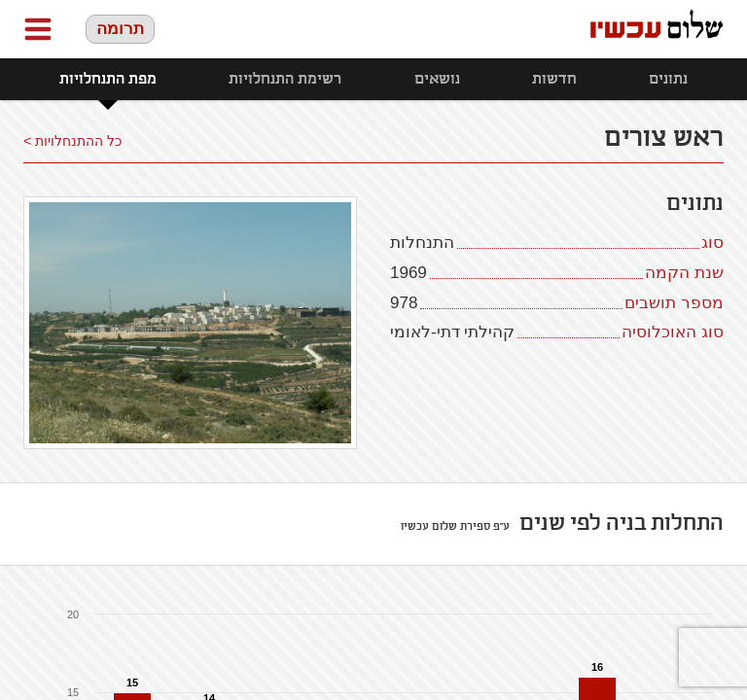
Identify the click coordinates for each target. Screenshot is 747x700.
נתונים (668, 79)
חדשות (554, 79)
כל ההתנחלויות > (72, 141)
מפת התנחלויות (108, 79)
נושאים (437, 79)
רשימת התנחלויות (285, 79)
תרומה (120, 29)
